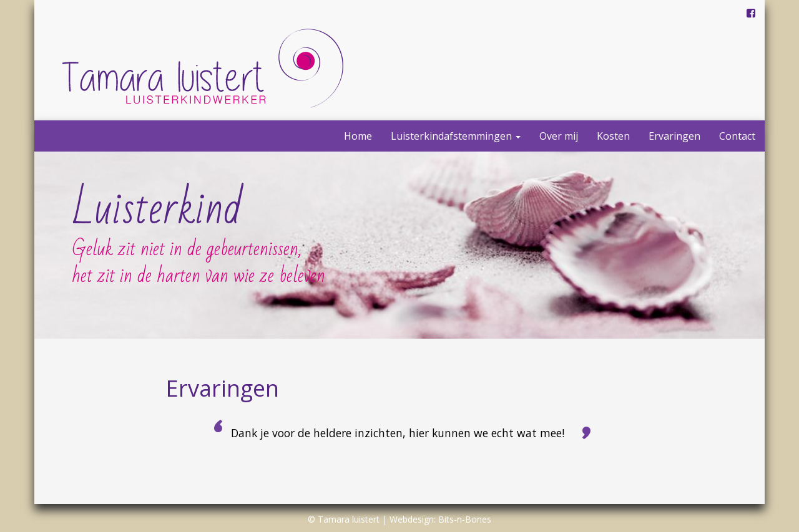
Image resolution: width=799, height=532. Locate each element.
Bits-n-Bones (465, 519)
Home (358, 136)
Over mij (559, 136)
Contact (737, 136)
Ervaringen (674, 136)
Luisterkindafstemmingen (456, 136)
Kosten (613, 136)
